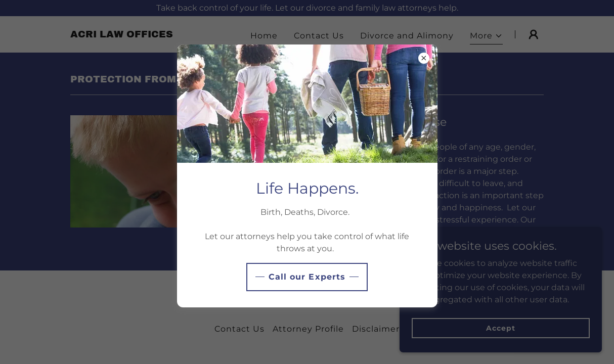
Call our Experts (307, 277)
